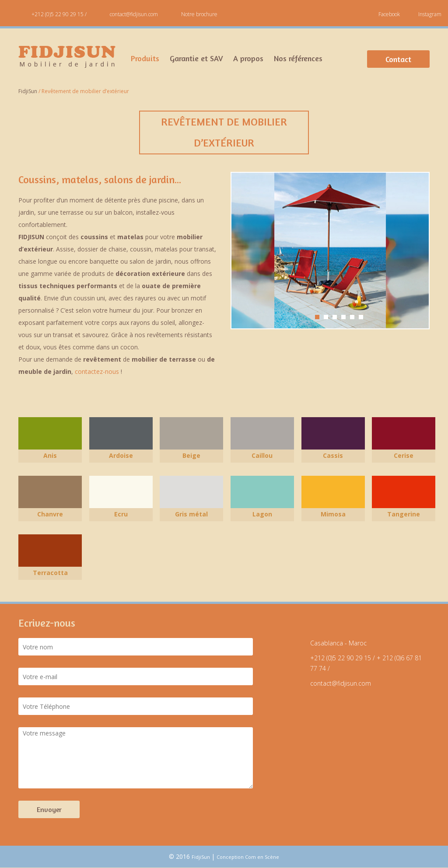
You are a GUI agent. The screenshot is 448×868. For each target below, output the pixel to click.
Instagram (430, 14)
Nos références (298, 58)
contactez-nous (97, 371)
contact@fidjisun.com (134, 14)
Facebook (389, 14)
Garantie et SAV (196, 58)
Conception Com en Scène (248, 857)
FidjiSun (201, 857)
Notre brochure (199, 14)
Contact (398, 59)
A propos (248, 58)
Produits (145, 58)
